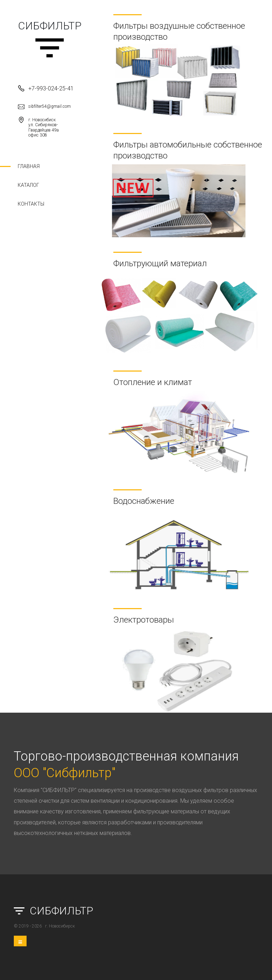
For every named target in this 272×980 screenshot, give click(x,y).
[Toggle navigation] (20, 941)
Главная (29, 166)
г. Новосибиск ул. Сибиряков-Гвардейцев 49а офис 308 (38, 127)
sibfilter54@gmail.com (44, 107)
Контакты (31, 204)
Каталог (29, 185)
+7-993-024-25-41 (46, 88)
